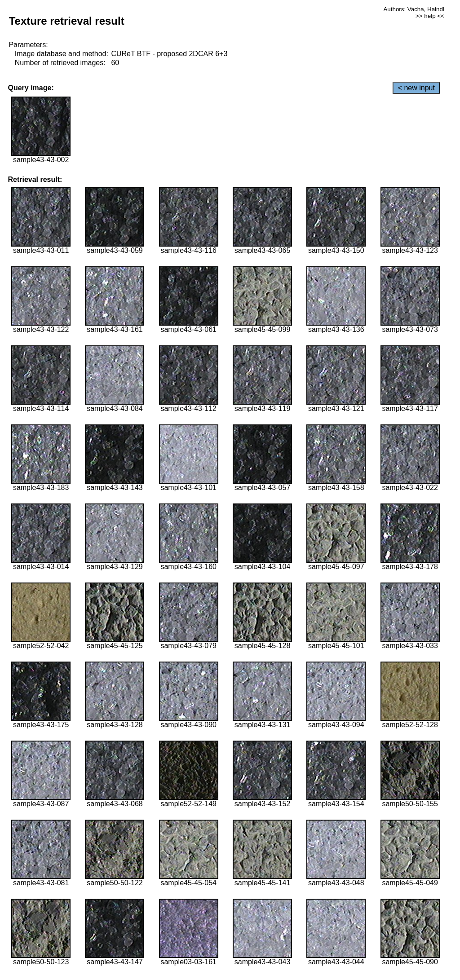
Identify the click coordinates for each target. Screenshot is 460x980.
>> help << (430, 16)
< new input (416, 88)
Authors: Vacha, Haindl (414, 9)
